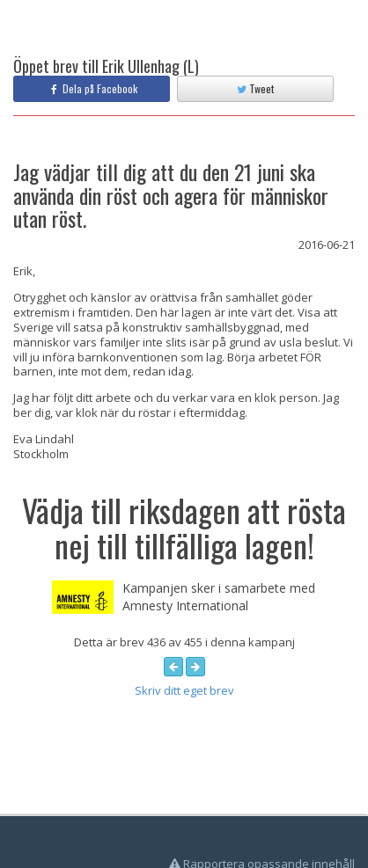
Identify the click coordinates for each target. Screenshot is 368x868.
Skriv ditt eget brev (184, 690)
